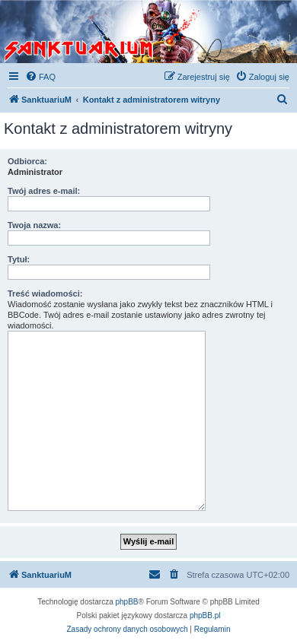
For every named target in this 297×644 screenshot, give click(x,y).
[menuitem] (40, 77)
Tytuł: (19, 259)
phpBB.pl (205, 615)
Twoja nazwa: (34, 225)
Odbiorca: (27, 161)
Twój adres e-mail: (44, 191)
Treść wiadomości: (45, 293)
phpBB (127, 602)
